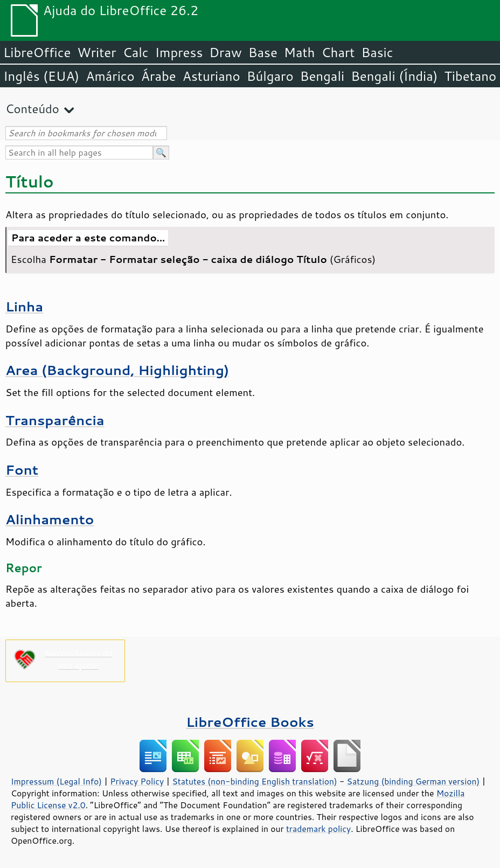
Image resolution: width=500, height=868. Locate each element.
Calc (136, 52)
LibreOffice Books (250, 722)
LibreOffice (37, 52)
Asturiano (211, 76)
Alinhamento (50, 519)
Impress (179, 52)
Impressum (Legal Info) (56, 781)
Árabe (159, 76)
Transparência (55, 420)
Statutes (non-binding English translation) (254, 781)
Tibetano (470, 76)
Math (300, 52)
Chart (338, 52)
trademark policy (318, 829)
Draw (225, 52)
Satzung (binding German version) (414, 781)
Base (263, 52)
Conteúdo (32, 109)
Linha (24, 306)
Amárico (110, 76)
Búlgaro (270, 76)
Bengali (322, 76)
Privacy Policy (137, 781)
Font (22, 470)
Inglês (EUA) (41, 76)
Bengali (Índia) (394, 76)
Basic (377, 52)
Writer (96, 52)
